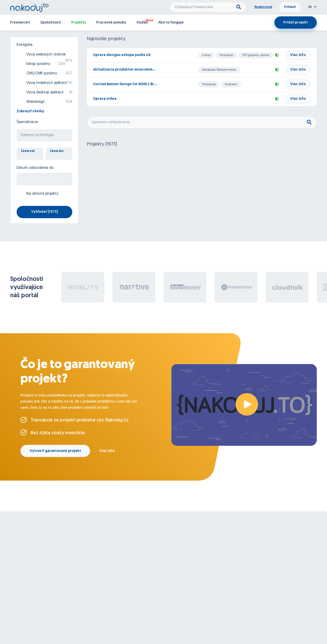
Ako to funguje (171, 23)
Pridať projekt (296, 23)
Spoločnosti (51, 23)
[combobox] (44, 135)
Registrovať (263, 7)
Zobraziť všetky (30, 111)
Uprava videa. (105, 99)
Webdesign (36, 102)
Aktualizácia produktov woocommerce (127, 70)
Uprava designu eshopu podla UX (122, 55)
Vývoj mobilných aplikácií (47, 83)
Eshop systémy (38, 64)
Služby (142, 23)
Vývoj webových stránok (46, 55)
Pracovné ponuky (111, 23)
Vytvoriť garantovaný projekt (55, 451)
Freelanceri (20, 23)
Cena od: (28, 151)
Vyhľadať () (45, 212)
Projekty (79, 23)
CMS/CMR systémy (42, 74)
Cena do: (57, 151)
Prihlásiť (290, 7)
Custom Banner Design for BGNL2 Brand (127, 84)
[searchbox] (44, 135)
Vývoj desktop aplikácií (45, 92)
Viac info (298, 55)
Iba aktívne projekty (42, 194)
